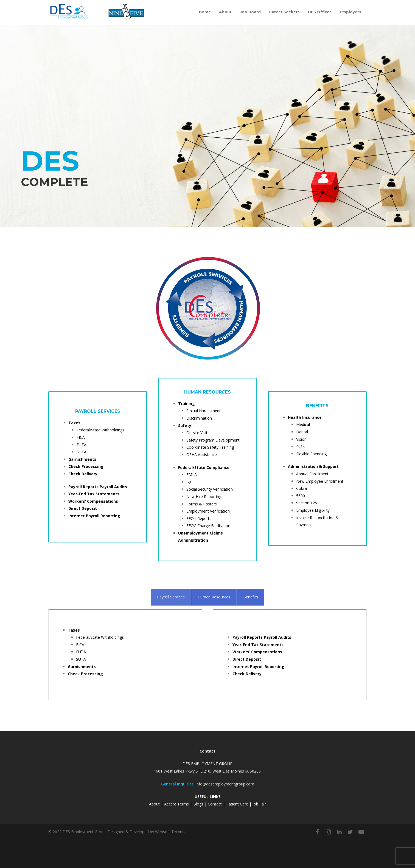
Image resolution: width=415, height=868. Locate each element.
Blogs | (200, 804)
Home (205, 12)
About (225, 12)
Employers (350, 12)
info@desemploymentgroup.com (225, 784)
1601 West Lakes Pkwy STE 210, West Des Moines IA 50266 (207, 771)
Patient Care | (239, 804)
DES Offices (320, 12)
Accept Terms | (178, 804)
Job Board (250, 12)
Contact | (217, 804)
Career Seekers (284, 12)
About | (157, 804)
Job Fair (259, 804)
